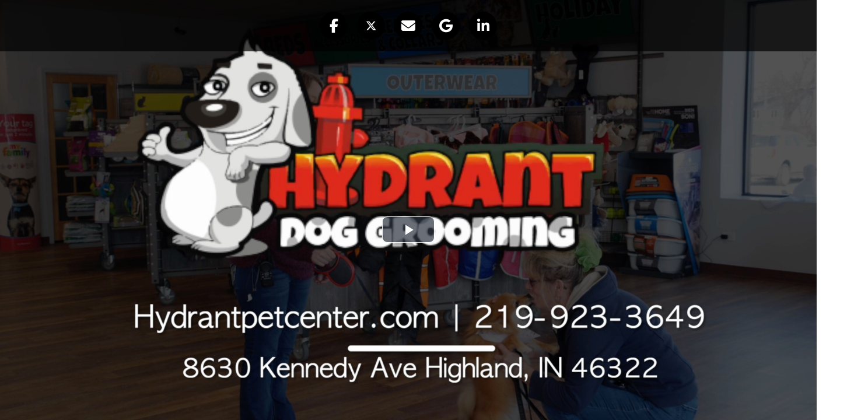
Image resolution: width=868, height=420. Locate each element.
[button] (334, 26)
